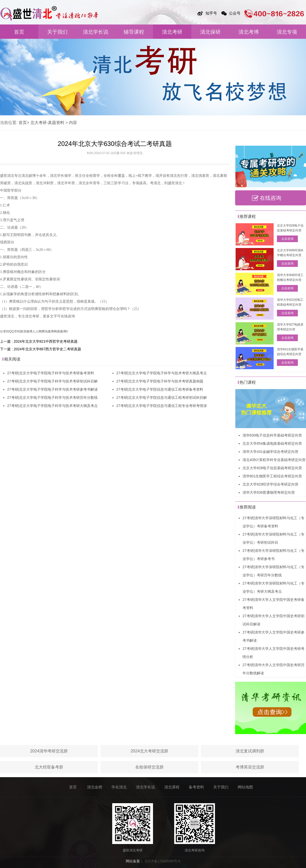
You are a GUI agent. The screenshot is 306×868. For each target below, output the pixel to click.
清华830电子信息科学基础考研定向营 (272, 435)
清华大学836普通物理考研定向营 (269, 492)
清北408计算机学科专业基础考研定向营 (274, 460)
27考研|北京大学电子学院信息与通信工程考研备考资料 (160, 389)
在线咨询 (271, 198)
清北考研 (172, 32)
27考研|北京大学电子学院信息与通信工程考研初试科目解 (162, 398)
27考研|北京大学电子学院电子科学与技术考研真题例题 (160, 381)
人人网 (37, 331)
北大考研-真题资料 (47, 123)
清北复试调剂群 (250, 751)
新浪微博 (26, 331)
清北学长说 (96, 32)
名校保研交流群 (149, 767)
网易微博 (60, 331)
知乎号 (211, 13)
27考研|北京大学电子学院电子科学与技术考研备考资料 (51, 373)
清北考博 (249, 32)
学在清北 (119, 787)
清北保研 (210, 32)
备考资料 (196, 787)
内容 (73, 123)
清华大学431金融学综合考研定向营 (270, 452)
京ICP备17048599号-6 (162, 861)
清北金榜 (95, 787)
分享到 (5, 331)
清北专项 (287, 32)
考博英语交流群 (250, 767)
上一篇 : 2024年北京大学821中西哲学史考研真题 (39, 341)
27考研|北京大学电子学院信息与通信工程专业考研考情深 (162, 406)
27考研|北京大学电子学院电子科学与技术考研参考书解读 (52, 389)
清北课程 (172, 787)
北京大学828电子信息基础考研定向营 (272, 468)
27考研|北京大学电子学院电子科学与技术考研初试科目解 (52, 381)
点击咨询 (287, 239)
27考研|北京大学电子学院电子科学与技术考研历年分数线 (52, 398)
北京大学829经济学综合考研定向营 (270, 484)
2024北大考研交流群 (149, 751)
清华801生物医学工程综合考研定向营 (272, 476)
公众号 (235, 13)
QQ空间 (15, 331)
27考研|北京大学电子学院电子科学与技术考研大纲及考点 (52, 406)
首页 (19, 32)
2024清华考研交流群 (49, 751)
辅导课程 (134, 32)
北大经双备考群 (49, 767)
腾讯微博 (48, 331)
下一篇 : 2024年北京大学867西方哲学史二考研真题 (41, 349)
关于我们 (57, 32)
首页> (24, 123)
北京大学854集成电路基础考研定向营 (272, 443)
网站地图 (245, 787)
